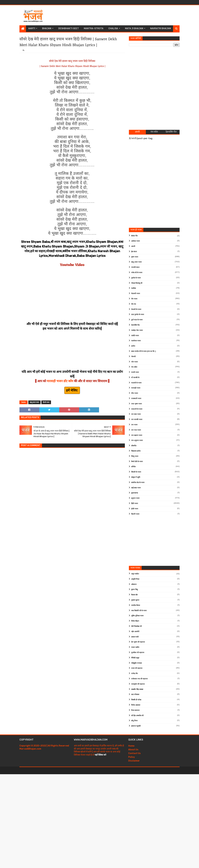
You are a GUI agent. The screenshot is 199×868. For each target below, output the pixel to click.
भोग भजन (134, 362)
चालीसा (134, 288)
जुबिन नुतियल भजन (137, 616)
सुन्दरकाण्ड (135, 493)
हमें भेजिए (72, 390)
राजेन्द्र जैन (134, 674)
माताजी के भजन (136, 383)
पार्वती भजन (135, 336)
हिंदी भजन (135, 503)
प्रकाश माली (135, 637)
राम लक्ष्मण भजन (137, 435)
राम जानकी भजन (137, 419)
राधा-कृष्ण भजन (137, 404)
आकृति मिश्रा (135, 579)
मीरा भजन (135, 393)
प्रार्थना (133, 346)
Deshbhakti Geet (69, 28)
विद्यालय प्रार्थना (136, 451)
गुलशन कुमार (135, 600)
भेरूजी (133, 357)
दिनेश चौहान (135, 621)
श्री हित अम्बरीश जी (137, 716)
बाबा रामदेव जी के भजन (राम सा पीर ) (143, 351)
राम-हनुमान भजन (137, 440)
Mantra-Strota (94, 28)
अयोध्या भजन (135, 241)
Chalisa (113, 28)
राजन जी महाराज (137, 668)
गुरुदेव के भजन (136, 278)
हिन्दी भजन (46, 402)
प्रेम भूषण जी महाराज (138, 642)
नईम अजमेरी (135, 632)
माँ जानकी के (135, 378)
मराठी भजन (135, 372)
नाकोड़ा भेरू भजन (137, 330)
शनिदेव (133, 467)
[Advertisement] (123, 15)
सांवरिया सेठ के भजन (138, 483)
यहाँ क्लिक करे (100, 755)
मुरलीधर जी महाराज (138, 653)
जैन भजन (134, 299)
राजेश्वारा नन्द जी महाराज (139, 679)
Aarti (32, 28)
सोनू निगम (134, 721)
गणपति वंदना (135, 267)
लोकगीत (134, 446)
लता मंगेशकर (135, 694)
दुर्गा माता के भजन (137, 320)
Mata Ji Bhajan (134, 28)
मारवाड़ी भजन (136, 388)
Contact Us (134, 753)
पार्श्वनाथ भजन (136, 341)
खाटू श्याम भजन (34, 402)
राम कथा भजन (136, 414)
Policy (132, 757)
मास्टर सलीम (135, 647)
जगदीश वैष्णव (136, 605)
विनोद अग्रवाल (136, 705)
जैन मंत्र (134, 304)
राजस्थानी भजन (136, 399)
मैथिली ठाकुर (135, 658)
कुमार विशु (134, 590)
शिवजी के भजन (136, 472)
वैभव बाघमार (135, 710)
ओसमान (134, 584)
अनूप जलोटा (135, 574)
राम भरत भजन (136, 430)
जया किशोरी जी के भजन (139, 611)
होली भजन (135, 509)
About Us (133, 750)
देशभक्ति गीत (135, 325)
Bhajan (47, 28)
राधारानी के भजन (137, 409)
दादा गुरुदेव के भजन (138, 315)
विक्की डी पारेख (136, 700)
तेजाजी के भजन (136, 309)
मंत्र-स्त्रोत (134, 367)
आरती (133, 246)
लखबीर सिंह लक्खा (137, 689)
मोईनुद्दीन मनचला (137, 663)
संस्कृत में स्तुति (136, 477)
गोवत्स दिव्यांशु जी (137, 283)
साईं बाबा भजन (136, 488)
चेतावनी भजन (136, 294)
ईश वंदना (134, 252)
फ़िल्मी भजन (135, 514)
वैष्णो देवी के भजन (137, 462)
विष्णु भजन (135, 456)
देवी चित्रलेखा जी (136, 626)
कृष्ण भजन (135, 257)
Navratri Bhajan (161, 28)
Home (131, 746)
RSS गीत (134, 236)
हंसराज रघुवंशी (136, 726)
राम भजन (134, 425)
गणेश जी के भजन (137, 273)
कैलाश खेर (134, 595)
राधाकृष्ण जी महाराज (138, 684)
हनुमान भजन (135, 498)
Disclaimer (134, 761)
